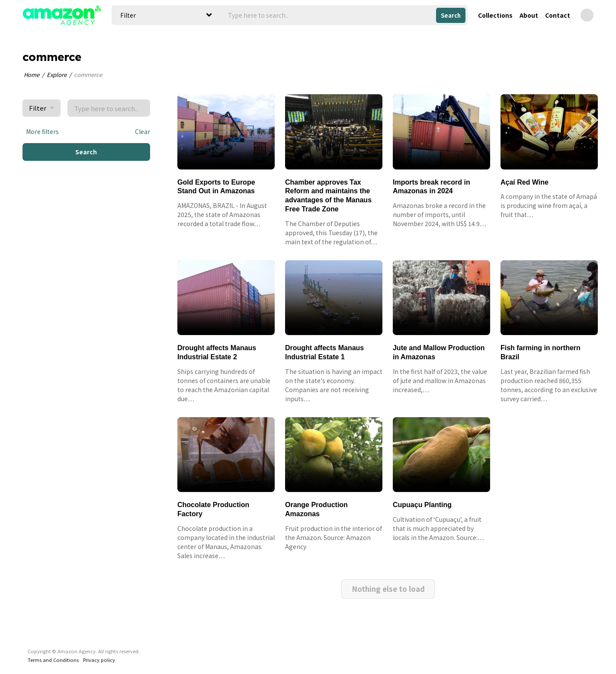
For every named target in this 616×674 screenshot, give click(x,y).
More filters (41, 131)
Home (32, 75)
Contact (558, 15)
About (529, 15)
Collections (495, 15)
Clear (143, 131)
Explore (57, 75)
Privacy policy (99, 639)
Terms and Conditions (53, 639)
